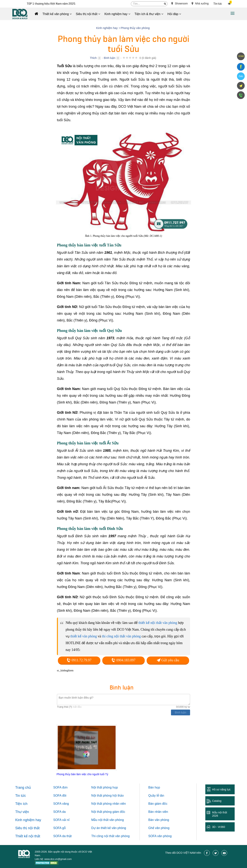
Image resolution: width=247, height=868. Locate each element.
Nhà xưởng (200, 3)
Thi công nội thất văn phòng (110, 836)
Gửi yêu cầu (168, 660)
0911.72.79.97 (79, 660)
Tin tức (218, 4)
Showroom (180, 3)
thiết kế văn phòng (84, 636)
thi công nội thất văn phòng (121, 636)
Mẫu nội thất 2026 (220, 814)
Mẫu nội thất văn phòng (108, 820)
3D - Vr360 (219, 827)
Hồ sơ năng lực (221, 789)
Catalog (217, 801)
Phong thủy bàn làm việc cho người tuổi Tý (82, 774)
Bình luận (110, 58)
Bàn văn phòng (159, 820)
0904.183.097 (123, 660)
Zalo (241, 76)
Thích (93, 58)
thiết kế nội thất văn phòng (158, 623)
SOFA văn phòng (160, 836)
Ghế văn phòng (159, 828)
